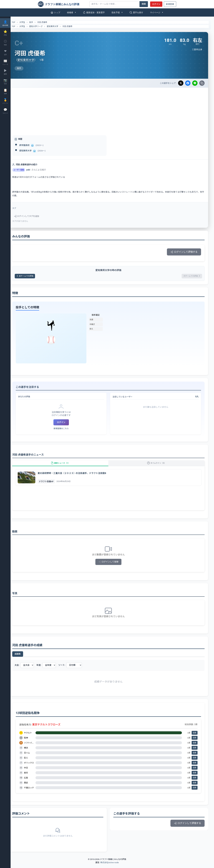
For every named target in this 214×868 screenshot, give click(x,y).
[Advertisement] (112, 110)
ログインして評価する (184, 252)
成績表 (25, 658)
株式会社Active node (109, 866)
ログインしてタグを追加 (34, 216)
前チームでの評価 (35, 277)
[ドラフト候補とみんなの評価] (63, 4)
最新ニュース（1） (66, 465)
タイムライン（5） (159, 465)
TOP (20, 22)
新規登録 (170, 4)
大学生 (30, 22)
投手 (39, 22)
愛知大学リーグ (44, 26)
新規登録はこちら (67, 429)
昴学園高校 (32, 145)
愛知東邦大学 (60, 26)
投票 (195, 737)
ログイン (156, 4)
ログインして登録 (112, 566)
